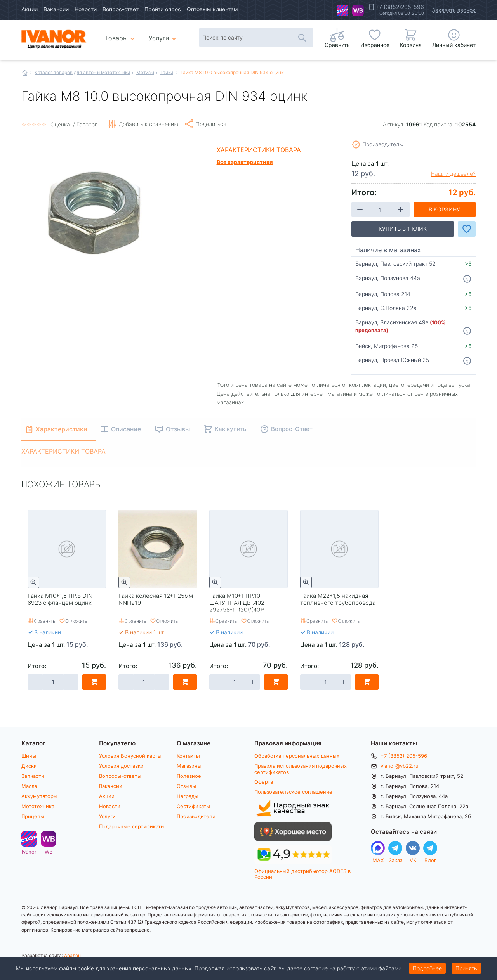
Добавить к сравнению (149, 124)
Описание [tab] (128, 429)
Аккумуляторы (39, 796)
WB (358, 10)
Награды (188, 796)
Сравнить (44, 621)
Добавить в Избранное (467, 229)
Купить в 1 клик (403, 229)
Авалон (72, 955)
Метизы (145, 72)
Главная (25, 73)
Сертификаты (193, 806)
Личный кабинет (454, 45)
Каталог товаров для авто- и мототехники (82, 72)
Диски (29, 766)
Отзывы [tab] (180, 429)
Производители (196, 816)
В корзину (444, 209)
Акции (30, 9)
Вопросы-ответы (120, 776)
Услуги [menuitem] (159, 38)
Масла (29, 786)
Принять (466, 968)
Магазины (189, 766)
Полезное (189, 776)
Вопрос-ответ (121, 9)
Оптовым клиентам (212, 9)
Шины (29, 756)
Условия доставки (121, 766)
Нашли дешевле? (453, 174)
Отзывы (186, 786)
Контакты (188, 756)
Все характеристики (245, 162)
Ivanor (342, 10)
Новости (86, 9)
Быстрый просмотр (33, 582)
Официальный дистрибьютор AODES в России (302, 874)
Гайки (167, 72)
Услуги (107, 816)
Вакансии (56, 9)
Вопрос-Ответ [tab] (294, 429)
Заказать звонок (454, 10)
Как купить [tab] (233, 429)
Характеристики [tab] (63, 429)
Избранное (375, 45)
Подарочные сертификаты (132, 826)
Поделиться (211, 124)
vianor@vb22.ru (400, 766)
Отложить (76, 621)
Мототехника (38, 806)
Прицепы (33, 816)
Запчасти (33, 776)
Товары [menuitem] (121, 35)
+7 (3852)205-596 (400, 7)
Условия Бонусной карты (130, 756)
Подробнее (427, 968)
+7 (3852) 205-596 (404, 756)
